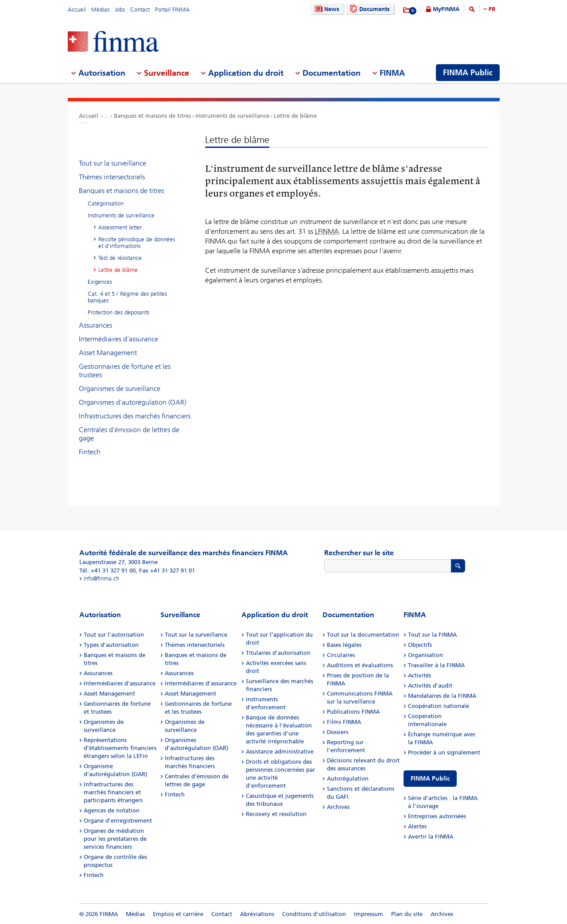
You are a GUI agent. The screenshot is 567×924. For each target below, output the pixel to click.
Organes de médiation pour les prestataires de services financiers (115, 839)
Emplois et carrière (178, 914)
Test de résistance (120, 258)
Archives (338, 807)
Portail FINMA (172, 10)
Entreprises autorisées (437, 816)
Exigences (100, 282)
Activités (419, 675)
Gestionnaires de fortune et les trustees (125, 371)
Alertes (417, 826)
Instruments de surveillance (232, 116)
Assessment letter (120, 227)
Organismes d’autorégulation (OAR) (132, 402)
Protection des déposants (118, 312)
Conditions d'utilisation (314, 914)
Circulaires (341, 655)
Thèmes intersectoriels (112, 177)
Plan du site (407, 914)
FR (492, 9)
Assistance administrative (280, 752)
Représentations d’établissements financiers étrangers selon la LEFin (120, 748)
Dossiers (338, 732)
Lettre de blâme (295, 116)
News (326, 9)
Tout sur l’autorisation (114, 635)
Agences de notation (112, 810)
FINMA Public (430, 779)
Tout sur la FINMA (432, 635)
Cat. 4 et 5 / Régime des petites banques (127, 297)
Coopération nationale (439, 706)
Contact (140, 10)
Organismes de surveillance (120, 389)
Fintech (90, 452)
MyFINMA (446, 9)
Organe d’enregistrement (118, 821)
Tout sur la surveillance (113, 163)
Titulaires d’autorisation (278, 653)
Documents (369, 9)
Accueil (77, 10)
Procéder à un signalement (444, 752)
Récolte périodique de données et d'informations (137, 243)
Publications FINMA (353, 712)
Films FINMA (344, 722)
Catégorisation (106, 203)
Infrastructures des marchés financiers (135, 416)
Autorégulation (348, 779)
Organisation (425, 655)
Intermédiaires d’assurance (118, 339)
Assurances (95, 325)
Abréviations (257, 914)
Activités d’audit (430, 686)
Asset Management (108, 353)
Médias (100, 10)
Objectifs (420, 645)
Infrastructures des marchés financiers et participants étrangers (113, 792)
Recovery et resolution (276, 814)
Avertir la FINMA (431, 837)
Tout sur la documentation (363, 635)
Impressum (369, 914)
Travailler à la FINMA (436, 665)
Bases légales (344, 645)
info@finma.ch (101, 578)
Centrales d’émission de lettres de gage (129, 434)
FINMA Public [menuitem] (468, 73)
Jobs (120, 10)
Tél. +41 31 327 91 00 (107, 570)
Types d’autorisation (111, 645)
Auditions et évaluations (360, 665)
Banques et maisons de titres (152, 116)
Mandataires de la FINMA (442, 696)
